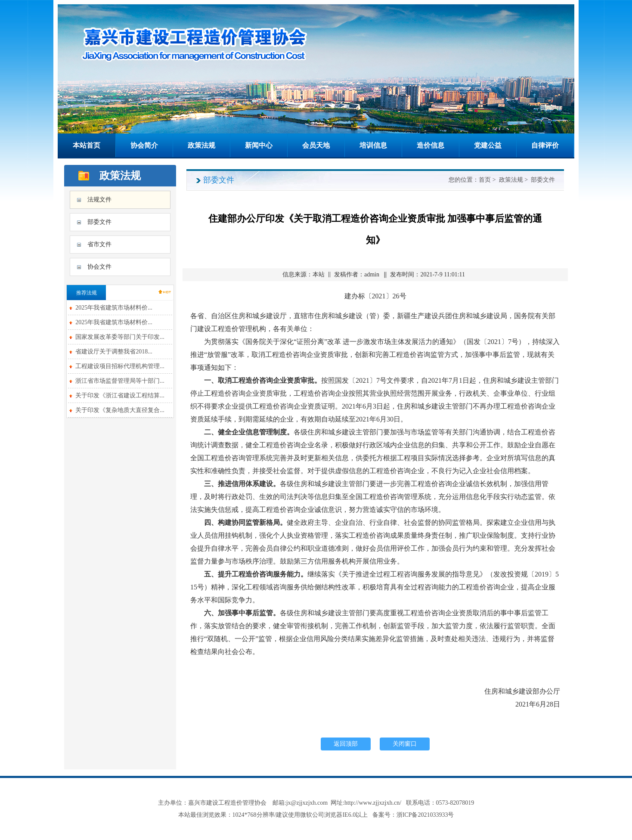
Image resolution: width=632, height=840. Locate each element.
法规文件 (99, 200)
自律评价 (545, 145)
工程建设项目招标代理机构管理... (120, 366)
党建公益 (488, 145)
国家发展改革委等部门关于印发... (120, 337)
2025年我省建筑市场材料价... (114, 308)
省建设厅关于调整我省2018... (114, 352)
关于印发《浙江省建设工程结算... (120, 395)
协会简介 (144, 145)
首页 (485, 180)
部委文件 (99, 222)
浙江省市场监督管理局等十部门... (120, 381)
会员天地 (316, 145)
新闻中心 (259, 145)
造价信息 (431, 145)
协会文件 (99, 267)
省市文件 (99, 244)
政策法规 (201, 145)
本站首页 (87, 145)
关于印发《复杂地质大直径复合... (120, 410)
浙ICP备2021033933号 (425, 815)
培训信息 (373, 145)
